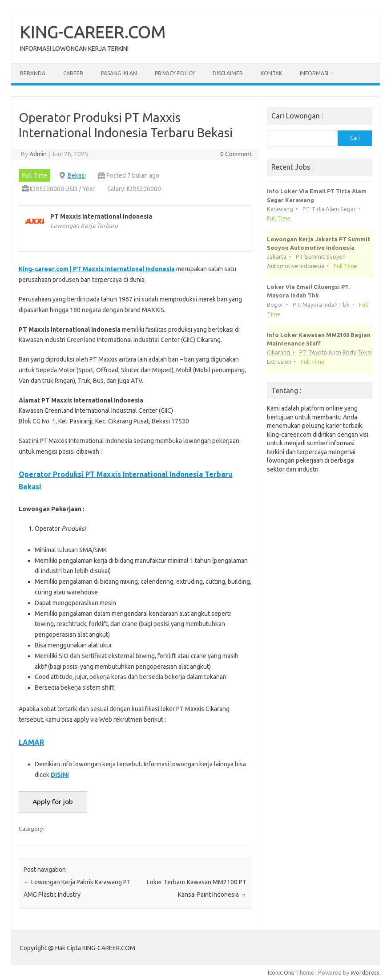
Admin (38, 154)
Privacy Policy (175, 73)
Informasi (314, 73)
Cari (355, 138)
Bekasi (77, 175)
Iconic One (281, 972)
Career (73, 73)
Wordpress (365, 972)
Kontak (271, 73)
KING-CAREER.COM (93, 32)
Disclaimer (228, 73)
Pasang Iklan (119, 73)
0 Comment (236, 154)
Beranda (33, 73)
